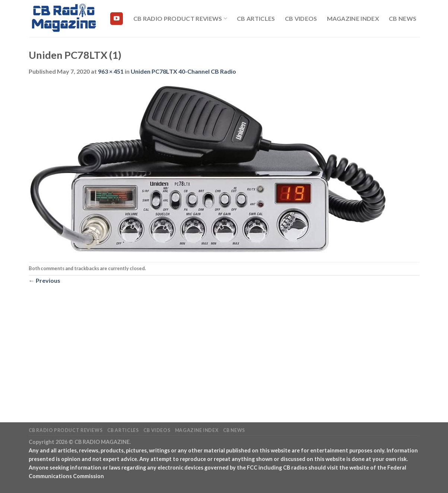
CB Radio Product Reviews (180, 19)
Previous (45, 280)
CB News (403, 18)
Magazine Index (353, 18)
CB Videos (301, 18)
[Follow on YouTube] (117, 19)
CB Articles (256, 18)
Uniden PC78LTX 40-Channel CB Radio (183, 71)
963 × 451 (111, 71)
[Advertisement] (224, 340)
